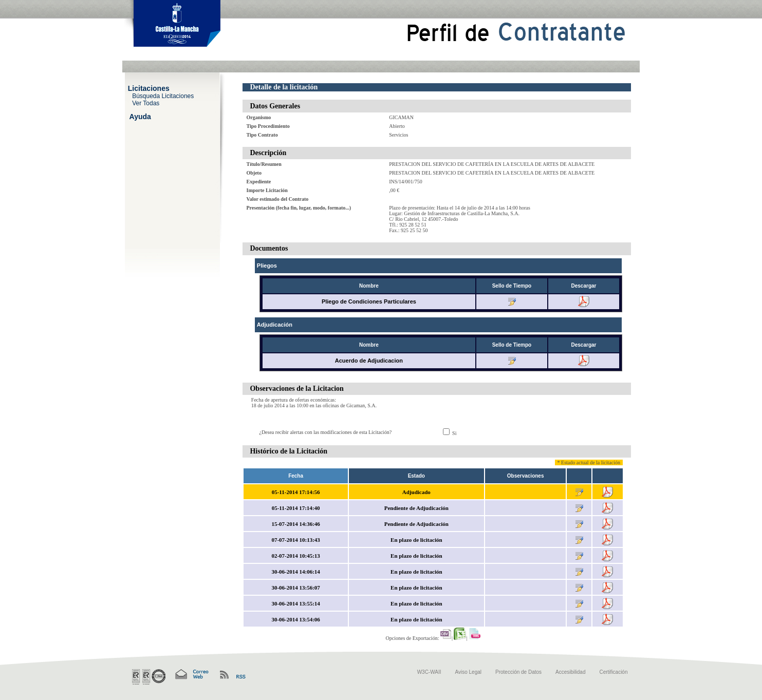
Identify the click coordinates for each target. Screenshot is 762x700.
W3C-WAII (429, 672)
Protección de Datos (518, 672)
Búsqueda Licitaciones (163, 96)
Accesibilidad (570, 672)
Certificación (613, 672)
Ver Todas (146, 103)
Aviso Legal (469, 672)
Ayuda (140, 116)
